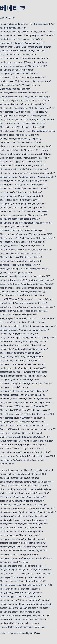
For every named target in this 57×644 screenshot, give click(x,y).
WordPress (35, 633)
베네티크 (13, 8)
